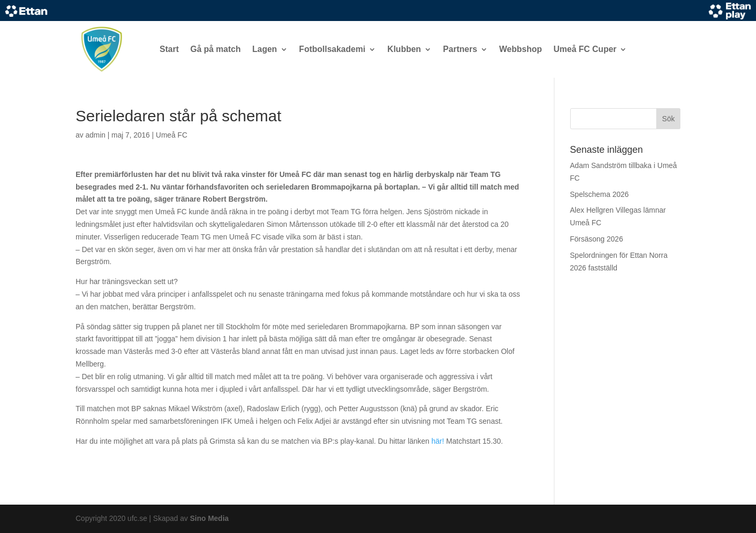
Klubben (404, 49)
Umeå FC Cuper (585, 49)
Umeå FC (172, 135)
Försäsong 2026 (597, 239)
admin (96, 135)
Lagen (264, 49)
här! (438, 441)
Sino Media (209, 518)
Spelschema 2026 (600, 194)
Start (169, 49)
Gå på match (215, 49)
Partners (460, 49)
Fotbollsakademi (332, 49)
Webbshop (521, 49)
